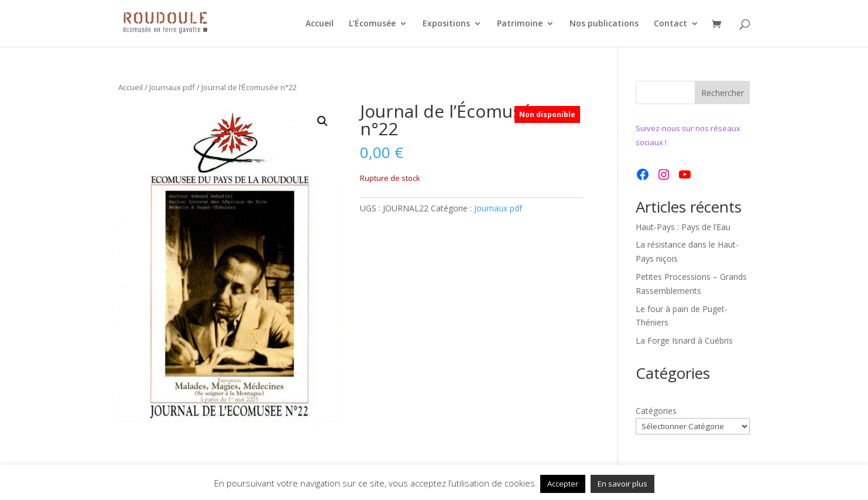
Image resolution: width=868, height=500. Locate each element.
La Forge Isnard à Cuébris (684, 340)
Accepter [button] (563, 484)
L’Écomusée (372, 24)
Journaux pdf (172, 87)
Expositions (446, 24)
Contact (670, 24)
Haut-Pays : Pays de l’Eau (683, 227)
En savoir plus (622, 484)
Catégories (656, 411)
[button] (323, 121)
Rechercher (723, 93)
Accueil (320, 24)
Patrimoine (520, 24)
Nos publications (604, 24)
